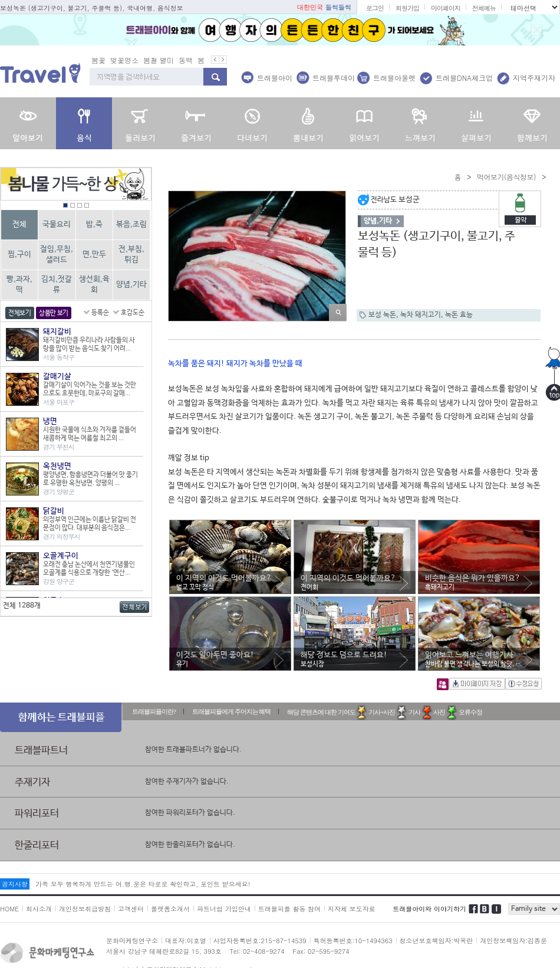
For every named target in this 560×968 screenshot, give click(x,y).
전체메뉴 (484, 8)
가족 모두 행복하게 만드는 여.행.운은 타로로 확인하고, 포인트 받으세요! (143, 884)
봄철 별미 (159, 60)
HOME (9, 909)
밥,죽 (94, 224)
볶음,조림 (131, 224)
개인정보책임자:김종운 (513, 941)
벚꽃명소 (124, 60)
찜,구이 (19, 255)
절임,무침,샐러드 (57, 255)
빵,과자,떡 (19, 285)
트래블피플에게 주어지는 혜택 (232, 711)
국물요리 (57, 224)
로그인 (375, 8)
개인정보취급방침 (85, 909)
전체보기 (20, 313)
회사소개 (39, 909)
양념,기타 (131, 285)
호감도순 (133, 313)
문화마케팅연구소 (132, 941)
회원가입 (407, 8)
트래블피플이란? (154, 711)
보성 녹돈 (382, 315)
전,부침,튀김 (131, 255)
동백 (186, 60)
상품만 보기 (54, 313)
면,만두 (94, 255)
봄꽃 (98, 60)
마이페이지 (446, 8)
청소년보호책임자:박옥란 (437, 941)
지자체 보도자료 (352, 909)
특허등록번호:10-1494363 (353, 941)
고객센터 (131, 909)
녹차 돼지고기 (421, 315)
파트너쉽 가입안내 (224, 909)
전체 (19, 224)
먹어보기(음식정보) (506, 177)
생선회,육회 (94, 285)
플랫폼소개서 (170, 909)
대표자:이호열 (186, 941)
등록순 (100, 313)
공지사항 (15, 884)
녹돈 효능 (459, 315)
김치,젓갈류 (57, 285)
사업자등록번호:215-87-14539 (260, 941)
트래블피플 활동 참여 (289, 909)
